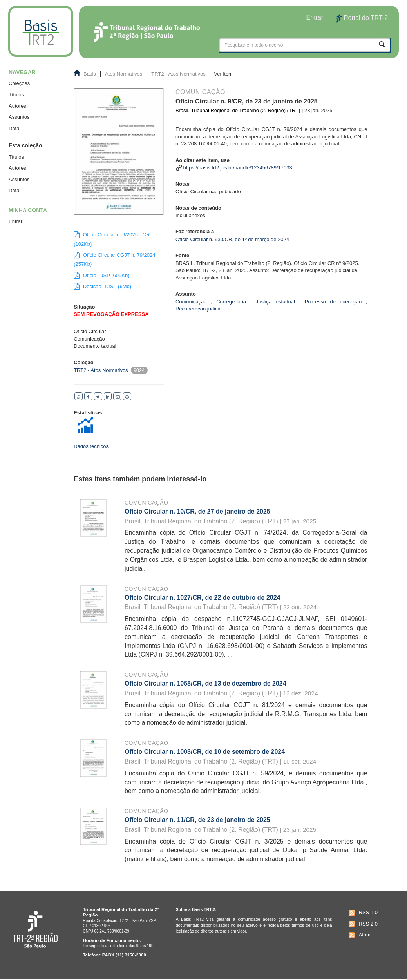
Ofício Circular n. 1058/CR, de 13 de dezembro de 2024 (205, 683)
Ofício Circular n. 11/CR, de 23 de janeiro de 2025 (197, 820)
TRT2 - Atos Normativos (178, 74)
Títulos (16, 95)
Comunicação (146, 503)
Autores (17, 106)
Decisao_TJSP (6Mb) (102, 286)
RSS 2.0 (362, 924)
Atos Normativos (124, 74)
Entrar (15, 221)
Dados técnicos (91, 446)
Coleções (19, 83)
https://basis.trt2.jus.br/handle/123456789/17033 (238, 168)
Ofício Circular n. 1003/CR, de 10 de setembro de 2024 (205, 752)
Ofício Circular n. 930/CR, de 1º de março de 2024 (232, 239)
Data (14, 128)
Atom (359, 935)
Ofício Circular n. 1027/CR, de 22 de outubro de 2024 (202, 598)
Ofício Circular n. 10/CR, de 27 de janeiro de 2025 (197, 511)
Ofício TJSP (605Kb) (101, 275)
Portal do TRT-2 (362, 18)
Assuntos (19, 117)
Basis (90, 74)
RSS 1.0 (362, 913)
